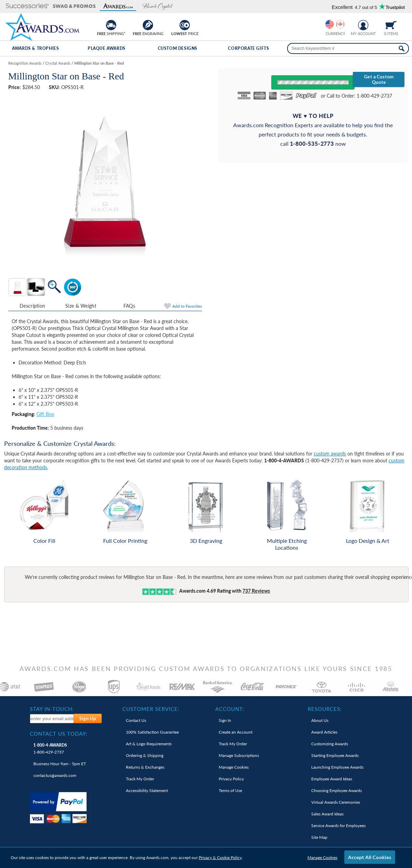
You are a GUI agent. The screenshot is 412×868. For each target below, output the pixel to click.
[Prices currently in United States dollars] (330, 24)
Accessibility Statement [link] (147, 790)
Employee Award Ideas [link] (332, 779)
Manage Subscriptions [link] (239, 755)
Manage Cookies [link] (234, 767)
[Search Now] (402, 48)
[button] (27, 6)
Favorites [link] (187, 306)
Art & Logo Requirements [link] (149, 744)
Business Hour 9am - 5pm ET (60, 764)
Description (32, 306)
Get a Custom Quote (379, 79)
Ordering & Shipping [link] (145, 755)
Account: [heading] (230, 709)
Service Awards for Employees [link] (338, 826)
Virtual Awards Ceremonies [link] (336, 802)
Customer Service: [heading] (151, 709)
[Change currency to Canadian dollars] (340, 24)
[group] (335, 24)
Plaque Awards (107, 48)
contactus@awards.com (55, 775)
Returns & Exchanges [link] (145, 767)
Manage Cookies (322, 858)
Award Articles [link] (324, 732)
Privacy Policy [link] (231, 779)
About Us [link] (320, 720)
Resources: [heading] (325, 709)
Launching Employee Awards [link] (337, 767)
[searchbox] (348, 48)
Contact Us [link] (136, 720)
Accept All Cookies (370, 857)
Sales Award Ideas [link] (327, 814)
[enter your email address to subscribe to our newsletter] (52, 719)
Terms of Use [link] (230, 790)
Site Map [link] (319, 837)
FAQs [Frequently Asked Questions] (129, 306)
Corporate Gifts (248, 48)
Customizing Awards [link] (330, 744)
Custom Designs (178, 48)
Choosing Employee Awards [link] (337, 790)
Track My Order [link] (140, 779)
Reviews (256, 591)
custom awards (330, 454)
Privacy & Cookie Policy (220, 858)
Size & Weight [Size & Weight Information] (81, 306)
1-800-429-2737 (50, 749)
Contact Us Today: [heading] (59, 734)
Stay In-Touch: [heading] (52, 709)
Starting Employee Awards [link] (335, 755)
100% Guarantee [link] (152, 732)
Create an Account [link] (236, 732)
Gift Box (45, 414)
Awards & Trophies (35, 48)
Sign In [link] (225, 720)
